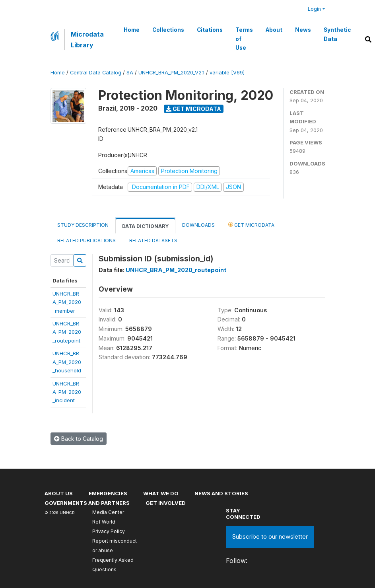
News (303, 30)
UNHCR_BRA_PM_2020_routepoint (67, 332)
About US (59, 493)
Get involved (166, 503)
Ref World (104, 522)
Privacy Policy (109, 531)
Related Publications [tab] (86, 240)
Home (132, 30)
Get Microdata (193, 109)
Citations (210, 30)
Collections (168, 30)
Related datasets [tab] (153, 240)
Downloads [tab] (198, 225)
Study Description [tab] (83, 225)
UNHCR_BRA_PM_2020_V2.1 (171, 73)
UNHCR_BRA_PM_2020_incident (67, 392)
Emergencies (108, 493)
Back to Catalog (79, 439)
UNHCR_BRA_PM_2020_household (67, 362)
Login (314, 9)
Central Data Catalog (96, 73)
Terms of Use (244, 39)
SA (130, 73)
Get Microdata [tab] (251, 225)
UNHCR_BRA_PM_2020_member (67, 302)
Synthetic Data (337, 34)
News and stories (221, 493)
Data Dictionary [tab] (145, 226)
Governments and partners (87, 503)
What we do (161, 493)
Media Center (108, 512)
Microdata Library (87, 39)
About (274, 30)
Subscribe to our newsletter (270, 536)
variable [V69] (227, 73)
